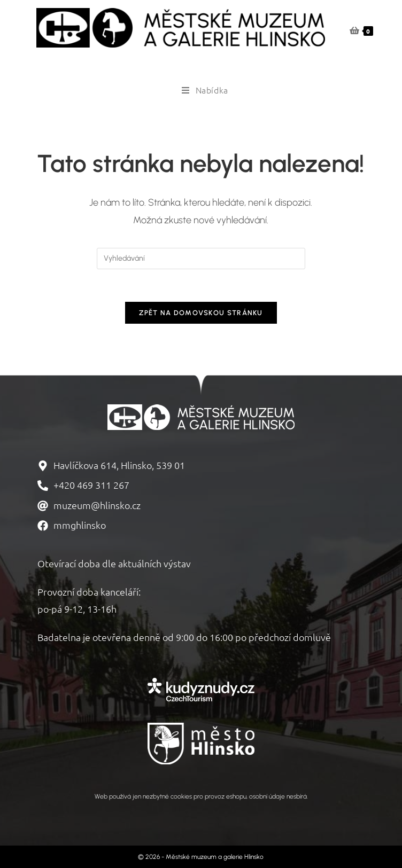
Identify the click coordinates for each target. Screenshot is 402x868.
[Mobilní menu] (201, 90)
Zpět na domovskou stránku (201, 313)
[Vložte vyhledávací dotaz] (201, 259)
